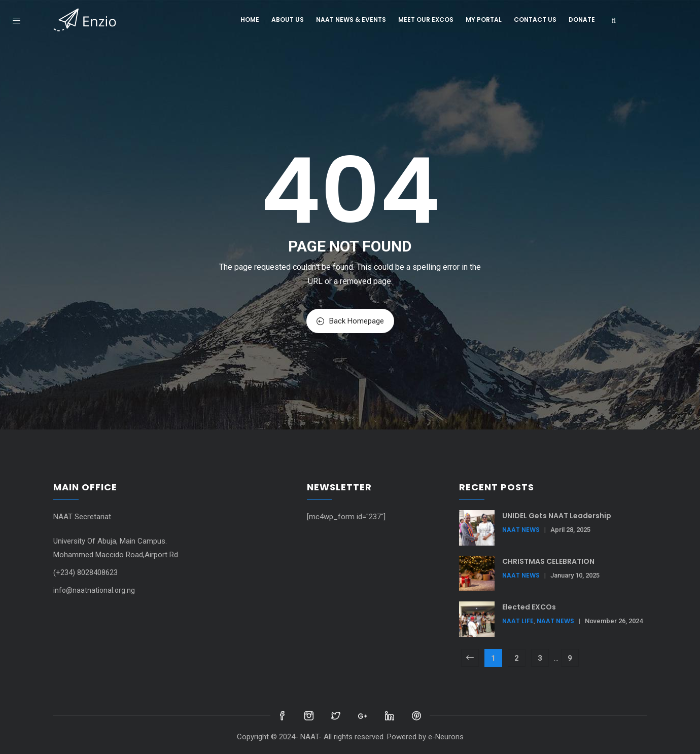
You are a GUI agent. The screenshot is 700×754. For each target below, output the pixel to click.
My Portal (484, 20)
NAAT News (521, 530)
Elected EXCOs (529, 607)
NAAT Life (518, 621)
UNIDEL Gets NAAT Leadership (557, 516)
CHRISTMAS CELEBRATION (548, 561)
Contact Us (535, 20)
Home (250, 20)
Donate (582, 20)
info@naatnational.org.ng (94, 590)
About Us (288, 20)
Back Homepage (350, 321)
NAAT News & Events (351, 20)
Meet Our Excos (426, 20)
